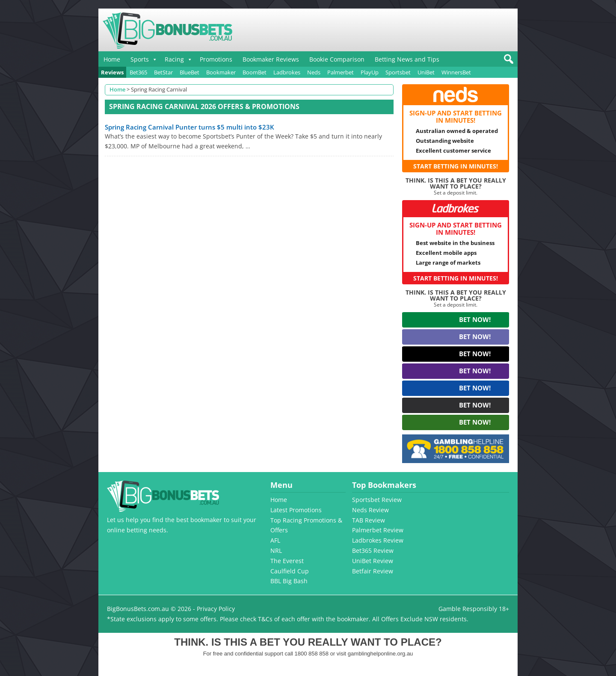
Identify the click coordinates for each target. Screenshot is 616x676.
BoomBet (255, 72)
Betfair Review (373, 571)
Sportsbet (398, 72)
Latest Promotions (296, 510)
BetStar (163, 72)
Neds (314, 72)
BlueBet (190, 72)
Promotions (216, 59)
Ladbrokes (287, 72)
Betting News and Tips (407, 59)
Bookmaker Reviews (271, 59)
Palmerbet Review (378, 530)
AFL (275, 540)
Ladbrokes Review (378, 540)
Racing (174, 59)
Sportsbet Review (377, 500)
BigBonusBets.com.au (138, 609)
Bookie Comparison (337, 59)
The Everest (287, 561)
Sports (140, 59)
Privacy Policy (216, 609)
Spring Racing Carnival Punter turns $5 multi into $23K (190, 127)
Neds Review (370, 510)
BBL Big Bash (289, 581)
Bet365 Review (373, 551)
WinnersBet (456, 72)
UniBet (426, 72)
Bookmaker (221, 72)
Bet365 (138, 72)
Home (112, 59)
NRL (276, 551)
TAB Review (369, 520)
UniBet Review (373, 561)
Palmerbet (341, 72)
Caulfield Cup (290, 571)
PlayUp (370, 72)
